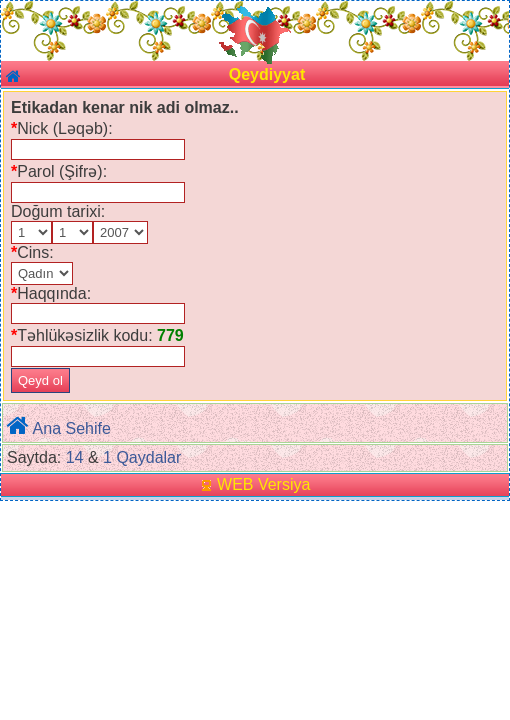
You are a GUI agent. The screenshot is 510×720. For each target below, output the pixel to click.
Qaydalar (148, 457)
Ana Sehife (72, 428)
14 (75, 457)
